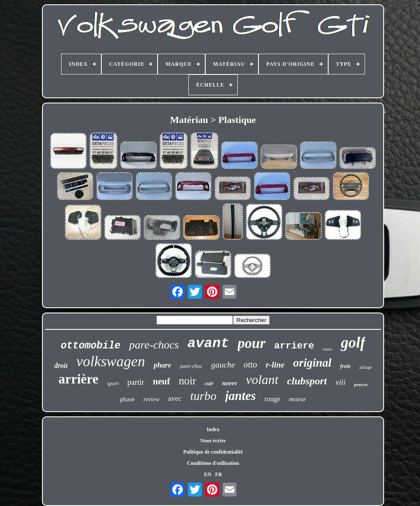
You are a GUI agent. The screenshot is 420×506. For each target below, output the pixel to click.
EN (208, 474)
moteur (297, 399)
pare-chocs (154, 345)
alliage (366, 367)
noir (187, 381)
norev (230, 383)
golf (353, 343)
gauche (223, 365)
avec (175, 398)
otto (250, 364)
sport (113, 383)
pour (252, 343)
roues (327, 349)
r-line (275, 365)
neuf (162, 381)
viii (341, 382)
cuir (209, 384)
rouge (272, 399)
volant (262, 379)
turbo (203, 396)
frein (346, 366)
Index (213, 429)
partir (136, 382)
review (151, 399)
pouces (361, 384)
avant (208, 343)
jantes (241, 396)
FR (219, 474)
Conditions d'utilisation (213, 463)
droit (61, 366)
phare (163, 365)
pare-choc (191, 366)
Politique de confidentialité (213, 452)
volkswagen (111, 361)
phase (127, 399)
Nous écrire (213, 441)
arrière (78, 379)
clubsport (307, 381)
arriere (294, 346)
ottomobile (90, 346)
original (312, 363)
